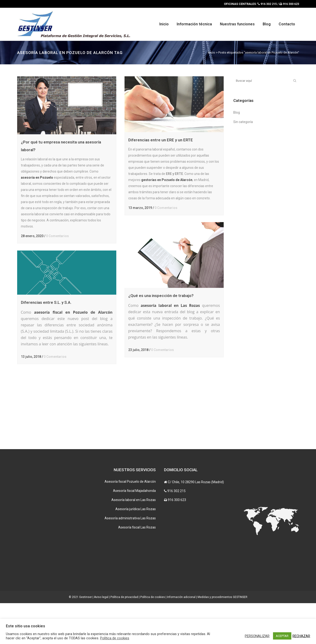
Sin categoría (243, 122)
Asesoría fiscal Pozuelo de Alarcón (130, 522)
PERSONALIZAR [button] (257, 636)
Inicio (212, 52)
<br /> (193, 585)
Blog (237, 112)
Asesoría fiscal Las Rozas (137, 568)
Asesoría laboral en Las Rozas (134, 541)
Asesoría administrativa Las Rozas (130, 559)
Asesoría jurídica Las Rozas (136, 550)
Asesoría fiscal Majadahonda (134, 532)
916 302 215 (176, 532)
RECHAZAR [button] (301, 636)
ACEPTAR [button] (282, 636)
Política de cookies (115, 638)
